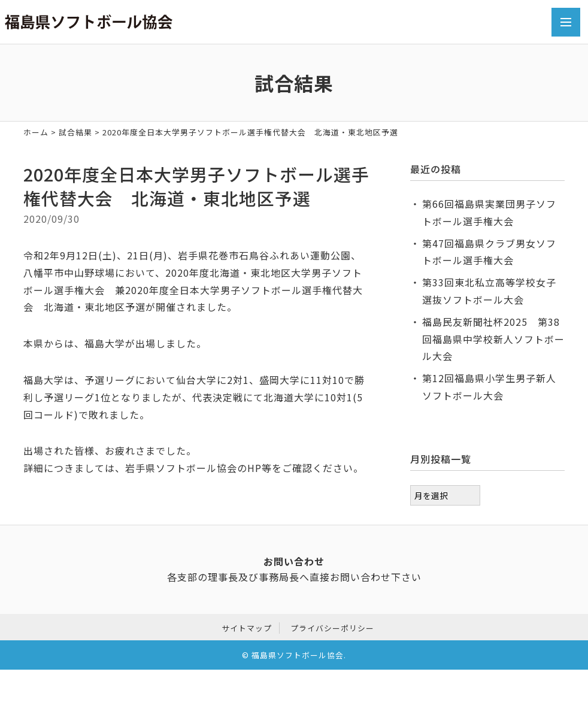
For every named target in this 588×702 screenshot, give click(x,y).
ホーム (36, 132)
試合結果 (75, 132)
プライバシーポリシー (332, 626)
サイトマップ (247, 626)
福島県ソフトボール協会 (298, 654)
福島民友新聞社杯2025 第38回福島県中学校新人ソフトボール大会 (493, 339)
